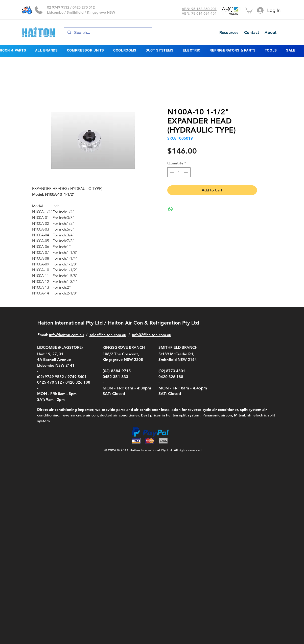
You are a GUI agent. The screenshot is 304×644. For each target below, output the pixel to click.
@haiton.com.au (157, 335)
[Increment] (186, 172)
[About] (270, 33)
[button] (249, 10)
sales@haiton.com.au (108, 335)
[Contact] (251, 33)
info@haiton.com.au (66, 335)
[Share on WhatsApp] (171, 209)
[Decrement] (171, 172)
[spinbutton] (179, 172)
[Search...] (118, 33)
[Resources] (229, 33)
